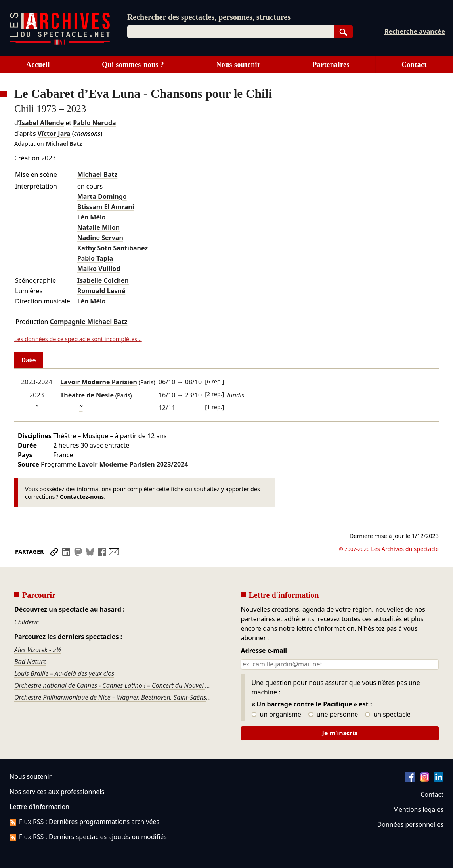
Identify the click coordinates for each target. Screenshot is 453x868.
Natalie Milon (98, 227)
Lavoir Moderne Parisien (99, 382)
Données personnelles (410, 824)
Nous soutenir (238, 65)
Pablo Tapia (95, 258)
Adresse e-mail (264, 651)
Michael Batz (64, 144)
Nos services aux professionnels (57, 792)
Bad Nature (30, 662)
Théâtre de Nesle (87, 395)
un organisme (276, 715)
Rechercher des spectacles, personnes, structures (209, 17)
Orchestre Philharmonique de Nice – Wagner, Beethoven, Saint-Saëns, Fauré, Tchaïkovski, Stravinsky (113, 697)
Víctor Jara (54, 134)
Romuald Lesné (101, 291)
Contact (432, 794)
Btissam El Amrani (106, 207)
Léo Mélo (92, 217)
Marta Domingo (102, 196)
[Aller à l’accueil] (60, 43)
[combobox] (230, 32)
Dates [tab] (29, 360)
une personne (333, 715)
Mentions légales (418, 809)
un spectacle (388, 715)
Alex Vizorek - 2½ (38, 650)
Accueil (38, 65)
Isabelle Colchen (103, 280)
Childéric (27, 622)
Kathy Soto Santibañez (113, 248)
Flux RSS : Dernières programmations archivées (84, 822)
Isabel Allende (42, 123)
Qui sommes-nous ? (133, 65)
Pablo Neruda (94, 123)
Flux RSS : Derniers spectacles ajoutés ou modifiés (88, 837)
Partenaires (331, 65)
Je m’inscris (340, 733)
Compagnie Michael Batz (88, 322)
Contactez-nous (82, 497)
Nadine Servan (100, 238)
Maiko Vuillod (99, 269)
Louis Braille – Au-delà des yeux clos (64, 673)
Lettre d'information (39, 807)
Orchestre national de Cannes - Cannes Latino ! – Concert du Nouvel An (113, 685)
